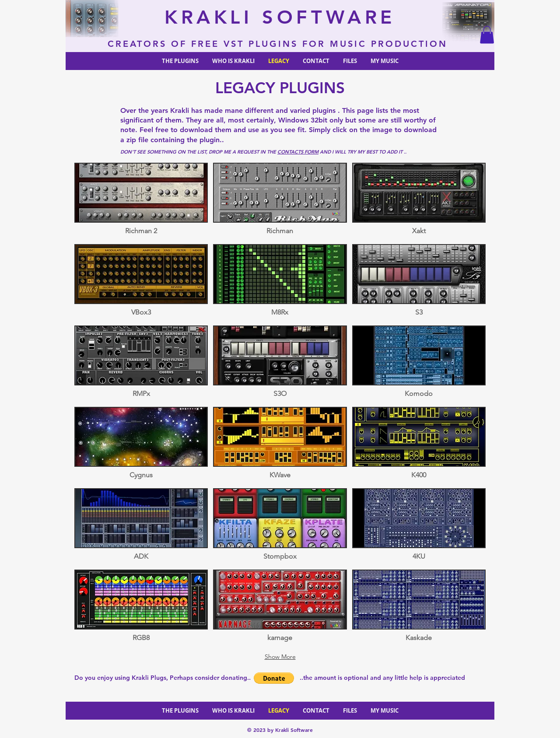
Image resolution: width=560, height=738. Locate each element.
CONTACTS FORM (298, 152)
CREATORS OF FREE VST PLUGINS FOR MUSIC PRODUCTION (280, 44)
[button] (487, 35)
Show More (280, 657)
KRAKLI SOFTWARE (280, 17)
